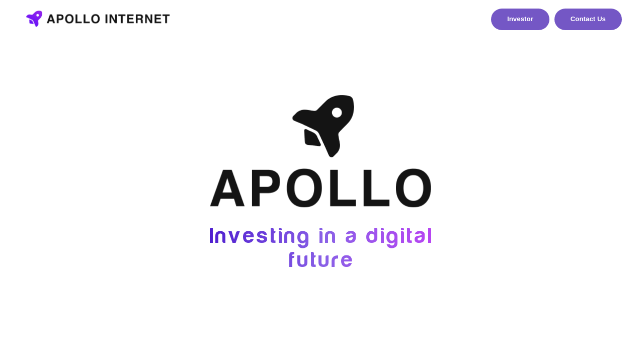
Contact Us (588, 19)
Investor (520, 19)
